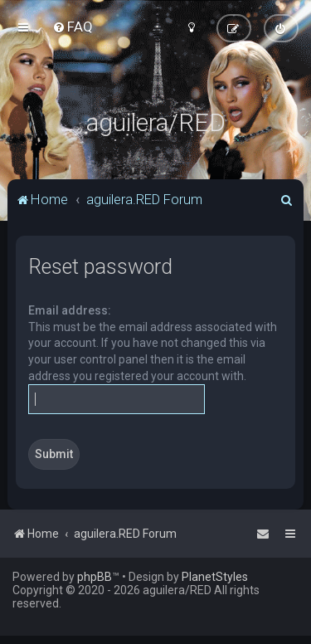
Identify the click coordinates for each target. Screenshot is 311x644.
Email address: (70, 310)
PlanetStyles (215, 577)
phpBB (95, 577)
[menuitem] (73, 27)
